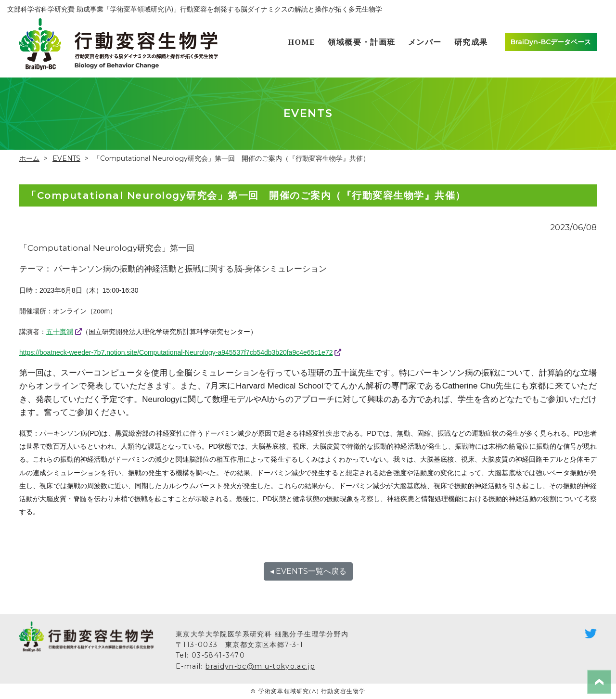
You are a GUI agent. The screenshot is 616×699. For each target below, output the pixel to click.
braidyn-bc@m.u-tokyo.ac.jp (261, 666)
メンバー (425, 42)
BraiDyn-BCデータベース (551, 42)
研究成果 (471, 42)
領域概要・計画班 (362, 42)
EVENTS (67, 158)
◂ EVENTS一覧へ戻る (308, 571)
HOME (302, 42)
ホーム (29, 158)
